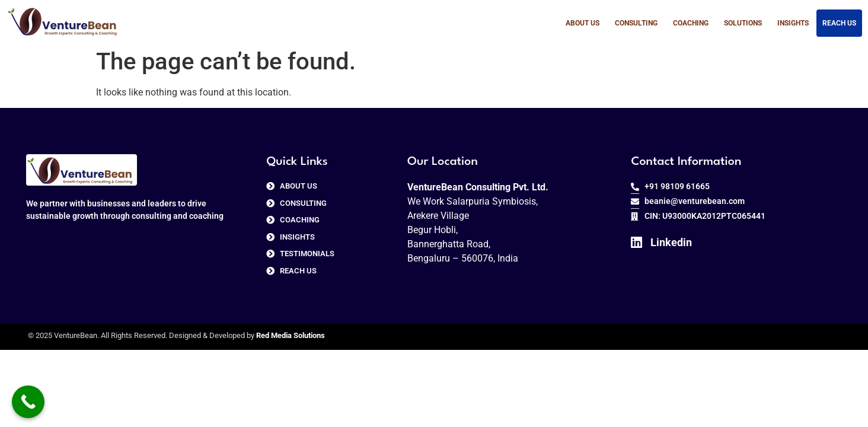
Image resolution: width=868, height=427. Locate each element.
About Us (583, 23)
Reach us (839, 23)
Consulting (636, 23)
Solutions (743, 23)
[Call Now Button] (28, 402)
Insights (793, 23)
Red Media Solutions (291, 335)
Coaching (691, 23)
